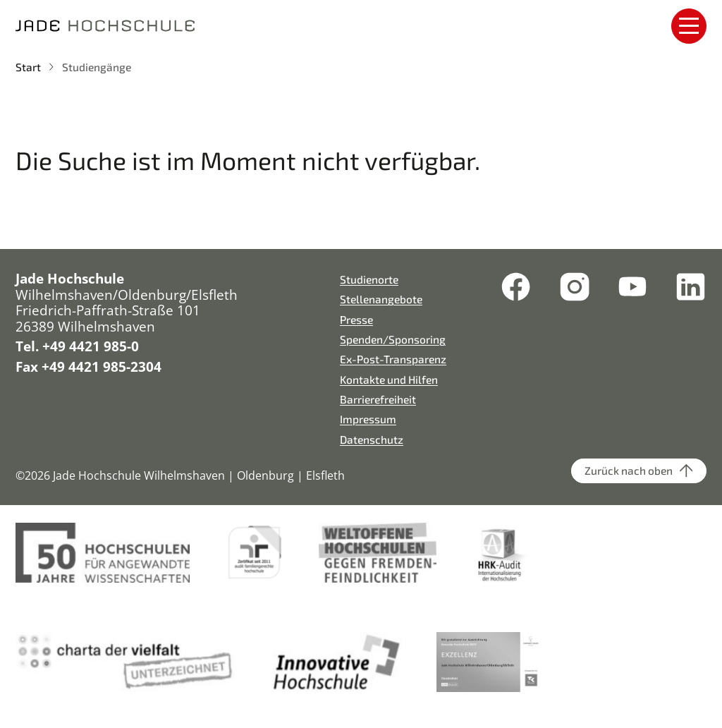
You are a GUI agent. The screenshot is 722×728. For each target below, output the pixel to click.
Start (28, 67)
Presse (356, 319)
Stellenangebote (381, 299)
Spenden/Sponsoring (393, 339)
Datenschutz (372, 439)
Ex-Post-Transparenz (393, 359)
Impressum (368, 419)
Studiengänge (97, 67)
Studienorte (369, 279)
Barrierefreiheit (378, 399)
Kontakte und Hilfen (389, 379)
